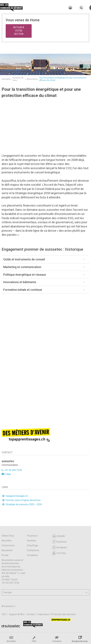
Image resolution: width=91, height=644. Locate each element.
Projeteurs (32, 536)
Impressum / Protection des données (57, 614)
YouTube (59, 553)
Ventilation (32, 555)
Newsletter (7, 550)
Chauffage (33, 545)
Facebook (59, 542)
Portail (5, 555)
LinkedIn (59, 536)
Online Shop (8, 536)
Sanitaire (32, 541)
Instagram (60, 547)
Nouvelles (7, 541)
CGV (4, 614)
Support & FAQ (17, 614)
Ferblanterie (33, 550)
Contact (31, 614)
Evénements (8, 545)
